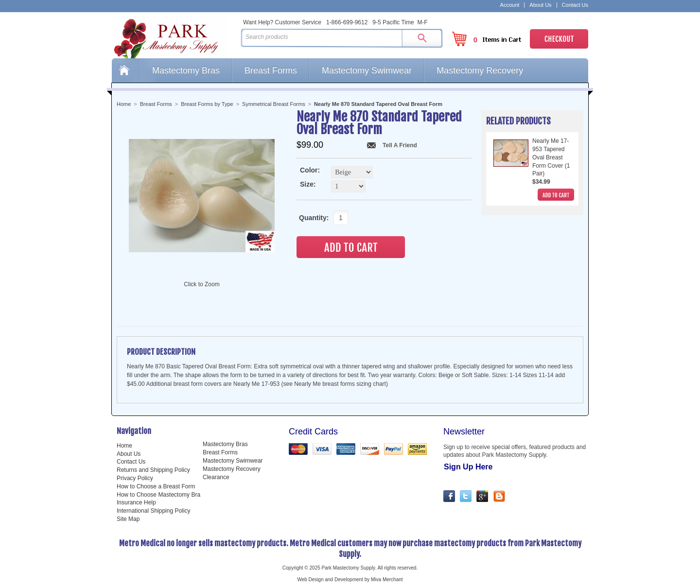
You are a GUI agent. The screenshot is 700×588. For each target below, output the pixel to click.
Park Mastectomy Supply (174, 37)
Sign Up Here (468, 467)
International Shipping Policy (153, 511)
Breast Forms (271, 70)
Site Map (128, 519)
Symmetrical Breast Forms (274, 104)
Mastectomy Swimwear (367, 70)
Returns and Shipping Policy (153, 470)
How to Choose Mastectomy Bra (158, 495)
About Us (540, 5)
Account (510, 5)
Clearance (216, 477)
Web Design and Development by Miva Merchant (350, 579)
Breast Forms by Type (207, 104)
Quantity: (311, 218)
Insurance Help (136, 502)
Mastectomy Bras (186, 70)
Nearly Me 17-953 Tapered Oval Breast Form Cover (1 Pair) (551, 157)
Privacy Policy (135, 478)
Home (125, 70)
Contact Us (575, 5)
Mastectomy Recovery (480, 70)
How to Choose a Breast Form (156, 486)
